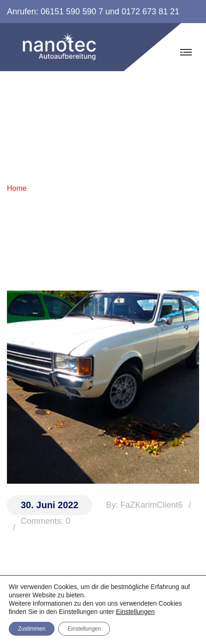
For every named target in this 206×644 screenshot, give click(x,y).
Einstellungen (135, 612)
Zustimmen (32, 629)
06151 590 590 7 (72, 12)
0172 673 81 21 (150, 12)
